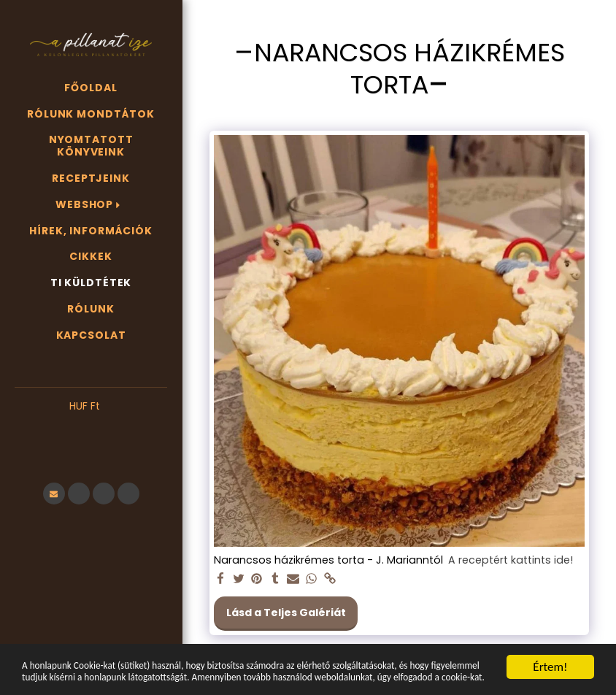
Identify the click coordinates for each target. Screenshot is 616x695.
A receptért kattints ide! (511, 561)
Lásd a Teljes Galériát (286, 613)
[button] (91, 428)
